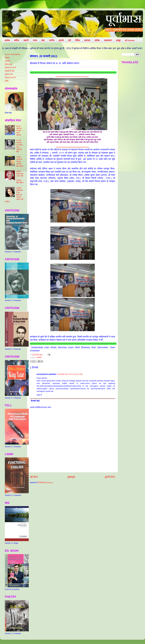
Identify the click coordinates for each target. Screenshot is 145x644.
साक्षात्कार (108, 40)
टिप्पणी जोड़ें (35, 401)
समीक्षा (97, 40)
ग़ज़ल (35, 40)
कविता (17, 40)
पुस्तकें (61, 40)
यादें (69, 40)
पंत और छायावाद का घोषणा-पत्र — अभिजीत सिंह (20, 146)
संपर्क (7, 81)
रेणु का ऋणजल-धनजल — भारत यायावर (20, 131)
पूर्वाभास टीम (9, 74)
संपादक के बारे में (10, 78)
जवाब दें (39, 395)
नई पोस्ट (34, 477)
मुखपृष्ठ (7, 58)
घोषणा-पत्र (9, 64)
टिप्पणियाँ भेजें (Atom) (45, 483)
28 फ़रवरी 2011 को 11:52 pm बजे (70, 374)
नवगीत (52, 40)
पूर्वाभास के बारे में (10, 68)
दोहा (43, 40)
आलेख (7, 40)
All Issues (130, 40)
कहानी (26, 40)
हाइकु (118, 40)
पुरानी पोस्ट (110, 477)
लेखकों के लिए (10, 71)
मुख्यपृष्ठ (71, 477)
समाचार (87, 40)
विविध (77, 40)
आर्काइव (7, 61)
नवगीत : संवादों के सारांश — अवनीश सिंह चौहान (20, 162)
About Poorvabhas (13, 54)
